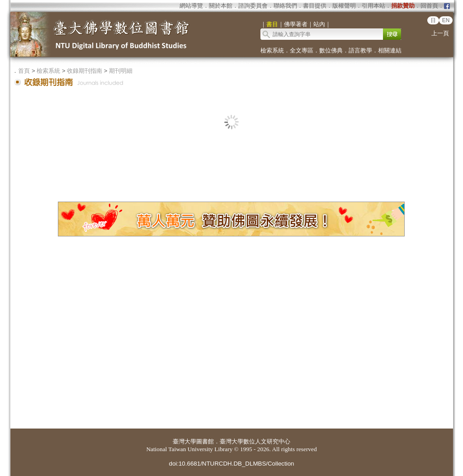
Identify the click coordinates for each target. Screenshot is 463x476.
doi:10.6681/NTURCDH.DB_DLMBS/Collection (231, 464)
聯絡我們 (285, 6)
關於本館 (221, 6)
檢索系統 (272, 50)
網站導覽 (191, 6)
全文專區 (302, 50)
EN (446, 20)
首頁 (24, 71)
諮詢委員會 (253, 6)
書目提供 (315, 6)
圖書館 (205, 441)
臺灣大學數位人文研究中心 (255, 441)
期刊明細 (121, 71)
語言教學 (360, 50)
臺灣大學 (184, 441)
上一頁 (440, 33)
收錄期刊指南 (85, 71)
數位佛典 (331, 50)
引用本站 (373, 6)
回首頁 (429, 6)
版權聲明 (344, 6)
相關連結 (390, 50)
